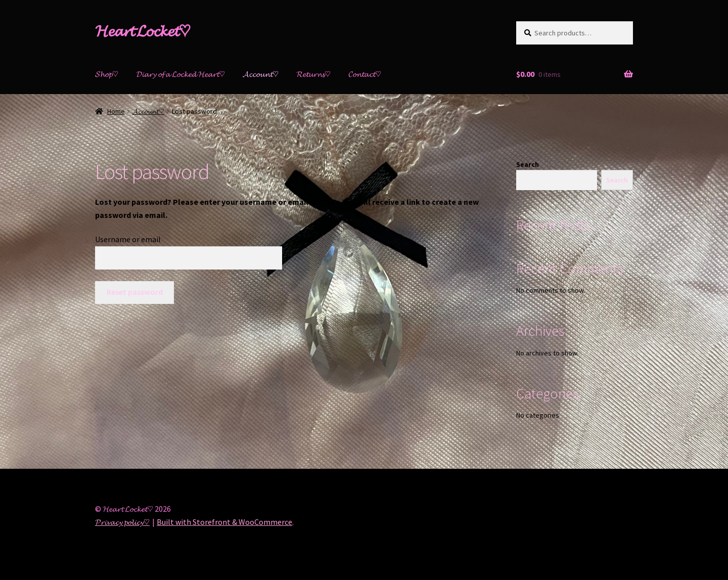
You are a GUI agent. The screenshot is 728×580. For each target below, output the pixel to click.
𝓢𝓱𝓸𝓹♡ (107, 74)
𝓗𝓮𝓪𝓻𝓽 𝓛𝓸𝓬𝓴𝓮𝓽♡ (143, 31)
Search (528, 164)
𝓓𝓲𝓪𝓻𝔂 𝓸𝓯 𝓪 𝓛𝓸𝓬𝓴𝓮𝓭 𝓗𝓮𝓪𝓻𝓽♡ (180, 74)
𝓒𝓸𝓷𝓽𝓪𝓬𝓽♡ (365, 74)
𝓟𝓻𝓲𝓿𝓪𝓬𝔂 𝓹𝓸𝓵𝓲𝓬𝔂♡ (122, 522)
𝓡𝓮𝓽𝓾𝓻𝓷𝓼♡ (313, 74)
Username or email (128, 239)
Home (116, 111)
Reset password (135, 292)
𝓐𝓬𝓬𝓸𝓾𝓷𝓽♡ (261, 74)
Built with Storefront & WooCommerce (224, 522)
